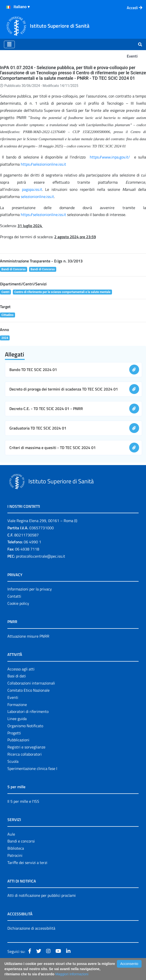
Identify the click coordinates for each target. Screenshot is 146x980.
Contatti (14, 596)
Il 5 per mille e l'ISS (23, 801)
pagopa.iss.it (32, 189)
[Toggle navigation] (9, 44)
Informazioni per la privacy (30, 589)
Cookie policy (18, 603)
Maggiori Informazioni (72, 974)
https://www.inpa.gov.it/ (110, 157)
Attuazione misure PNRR (28, 636)
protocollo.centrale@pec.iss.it (41, 556)
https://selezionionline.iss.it (43, 164)
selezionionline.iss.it (37, 196)
